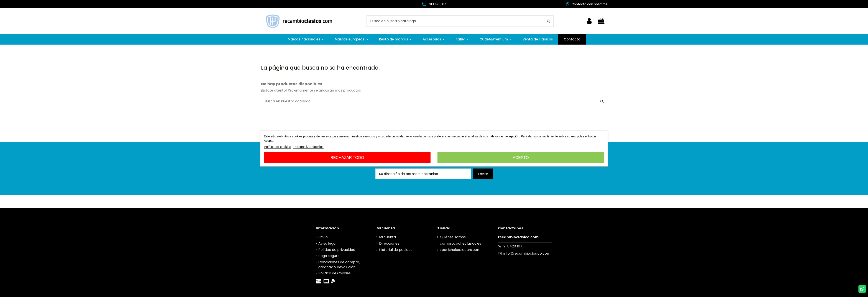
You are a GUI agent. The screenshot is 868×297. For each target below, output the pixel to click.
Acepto (521, 158)
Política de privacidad (337, 250)
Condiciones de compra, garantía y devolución (339, 265)
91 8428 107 (513, 246)
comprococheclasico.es (460, 244)
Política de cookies (277, 147)
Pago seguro (329, 256)
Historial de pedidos (396, 250)
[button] (306, 39)
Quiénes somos (453, 237)
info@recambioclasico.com (527, 253)
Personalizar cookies (308, 147)
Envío (323, 237)
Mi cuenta (387, 237)
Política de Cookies (335, 273)
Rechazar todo (347, 158)
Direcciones (389, 244)
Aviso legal (327, 244)
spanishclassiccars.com (460, 250)
